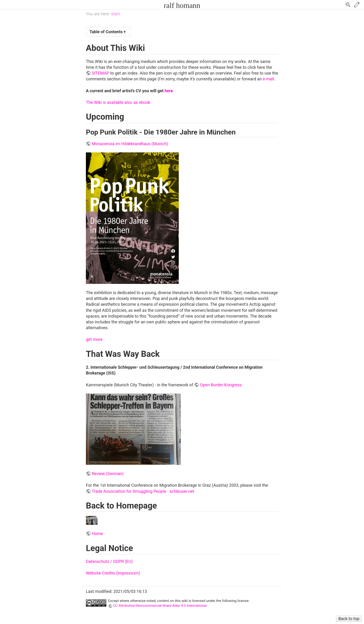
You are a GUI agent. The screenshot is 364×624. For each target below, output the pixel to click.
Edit (357, 5)
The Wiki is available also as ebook (118, 102)
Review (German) (108, 474)
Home (97, 534)
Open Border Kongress (221, 385)
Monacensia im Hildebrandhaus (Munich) (130, 144)
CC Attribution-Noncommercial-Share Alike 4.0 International (160, 606)
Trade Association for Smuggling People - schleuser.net (143, 491)
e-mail (268, 79)
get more (94, 339)
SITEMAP (100, 73)
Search (348, 5)
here (169, 91)
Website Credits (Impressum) (113, 573)
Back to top (349, 619)
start (115, 14)
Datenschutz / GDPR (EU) (109, 561)
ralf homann (182, 5)
